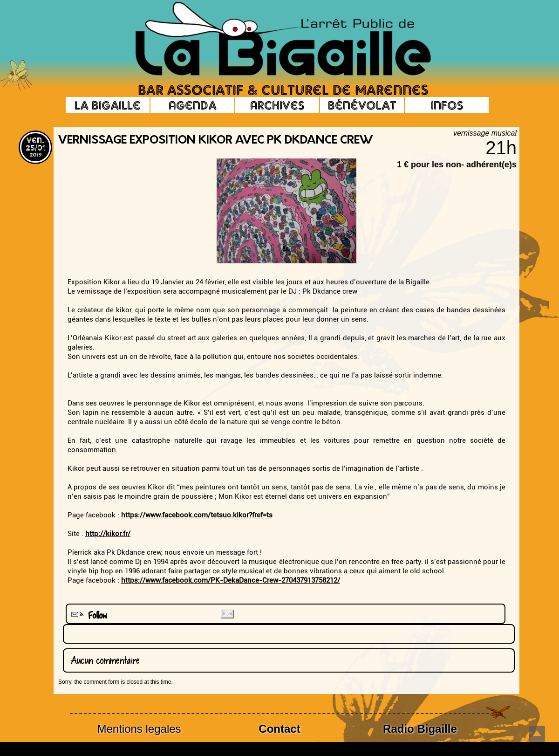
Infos (447, 105)
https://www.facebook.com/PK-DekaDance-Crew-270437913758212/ (231, 580)
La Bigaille (108, 105)
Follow (88, 615)
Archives (277, 105)
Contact (279, 729)
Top (537, 734)
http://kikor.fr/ (108, 534)
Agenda (193, 105)
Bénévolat (362, 105)
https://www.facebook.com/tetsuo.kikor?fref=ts (197, 515)
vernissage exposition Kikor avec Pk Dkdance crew (215, 141)
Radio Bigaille (420, 729)
